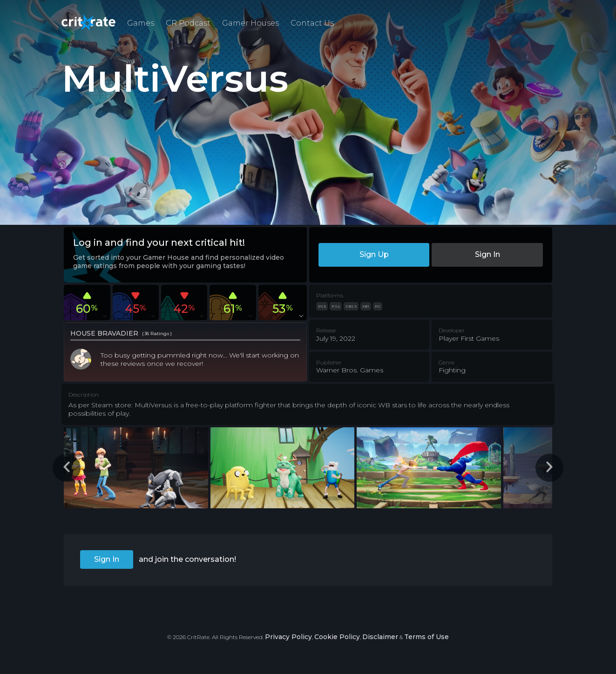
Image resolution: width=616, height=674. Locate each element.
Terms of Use (426, 637)
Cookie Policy (337, 637)
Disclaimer (380, 637)
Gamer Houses (250, 23)
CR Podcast (188, 23)
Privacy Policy (288, 637)
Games (141, 23)
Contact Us (312, 23)
